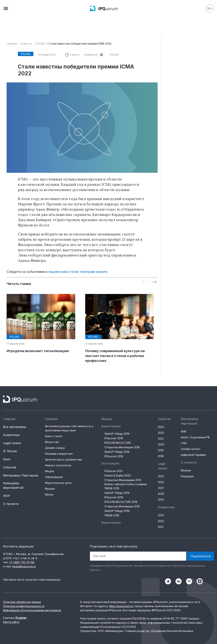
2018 (161, 456)
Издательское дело (58, 483)
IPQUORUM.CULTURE (118, 443)
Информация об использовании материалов (32, 610)
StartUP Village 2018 (117, 452)
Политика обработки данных (22, 602)
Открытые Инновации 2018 (122, 447)
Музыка (50, 489)
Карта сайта (11, 622)
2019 (161, 450)
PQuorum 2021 (113, 471)
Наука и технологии (58, 465)
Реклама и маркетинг (59, 454)
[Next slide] (154, 282)
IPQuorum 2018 (114, 456)
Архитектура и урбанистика (64, 459)
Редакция (187, 476)
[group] (43, 324)
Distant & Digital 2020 (118, 475)
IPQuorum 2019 (114, 438)
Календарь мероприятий (13, 485)
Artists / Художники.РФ (195, 437)
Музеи (49, 494)
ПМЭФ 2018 (112, 515)
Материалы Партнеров (21, 475)
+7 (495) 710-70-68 (22, 562)
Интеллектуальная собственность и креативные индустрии (69, 428)
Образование (54, 477)
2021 (161, 439)
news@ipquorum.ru (24, 566)
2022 (161, 433)
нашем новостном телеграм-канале (78, 272)
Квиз (7, 459)
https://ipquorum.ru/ (121, 606)
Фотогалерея (110, 463)
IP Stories (10, 451)
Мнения (186, 470)
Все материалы (15, 427)
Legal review (12, 443)
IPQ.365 (40, 44)
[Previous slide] (144, 282)
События (10, 467)
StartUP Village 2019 (117, 434)
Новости (26, 44)
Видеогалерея (111, 426)
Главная (12, 44)
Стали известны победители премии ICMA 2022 (80, 44)
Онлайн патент (191, 449)
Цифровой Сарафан (193, 455)
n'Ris (184, 443)
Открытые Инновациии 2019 (123, 480)
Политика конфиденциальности (24, 606)
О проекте (11, 504)
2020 (161, 444)
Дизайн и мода (55, 448)
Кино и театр (54, 436)
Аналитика (11, 435)
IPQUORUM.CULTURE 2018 (121, 502)
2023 (161, 427)
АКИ (6, 496)
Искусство (52, 442)
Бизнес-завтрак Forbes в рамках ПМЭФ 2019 (126, 486)
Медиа (49, 471)
